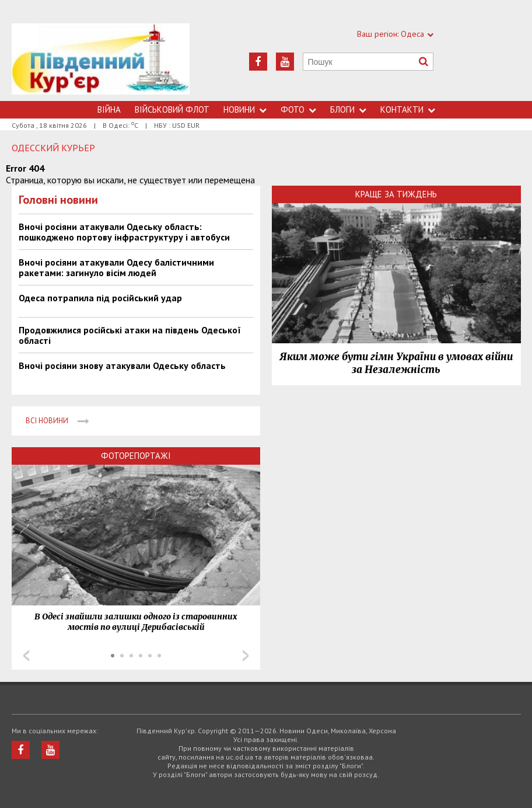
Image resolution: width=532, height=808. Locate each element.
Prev (26, 656)
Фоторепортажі (136, 456)
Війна (109, 109)
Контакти (408, 109)
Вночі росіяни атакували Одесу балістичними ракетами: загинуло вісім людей (116, 267)
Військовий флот (172, 109)
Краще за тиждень (396, 194)
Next (246, 656)
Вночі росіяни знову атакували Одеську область (122, 365)
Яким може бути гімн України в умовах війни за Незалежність (396, 363)
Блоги (348, 109)
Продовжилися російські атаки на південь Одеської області (130, 335)
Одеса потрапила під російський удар (100, 298)
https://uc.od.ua (101, 62)
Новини (245, 109)
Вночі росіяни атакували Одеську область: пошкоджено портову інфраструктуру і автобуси (124, 232)
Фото (298, 109)
